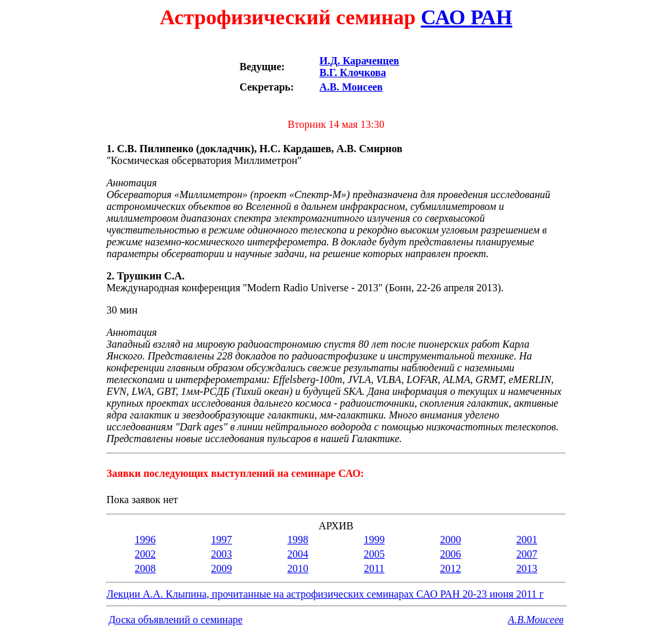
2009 (222, 568)
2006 (450, 554)
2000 (450, 540)
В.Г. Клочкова (353, 72)
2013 (527, 568)
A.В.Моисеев (536, 620)
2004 (298, 554)
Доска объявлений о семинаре (175, 620)
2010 (298, 568)
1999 (374, 540)
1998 (298, 540)
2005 (374, 554)
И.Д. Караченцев (359, 61)
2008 (145, 568)
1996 (145, 540)
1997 (222, 540)
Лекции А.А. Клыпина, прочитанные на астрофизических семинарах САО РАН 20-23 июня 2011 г (325, 594)
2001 (527, 540)
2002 (145, 554)
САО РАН (466, 17)
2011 (374, 568)
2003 (222, 554)
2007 (527, 554)
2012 (450, 568)
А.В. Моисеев (351, 87)
